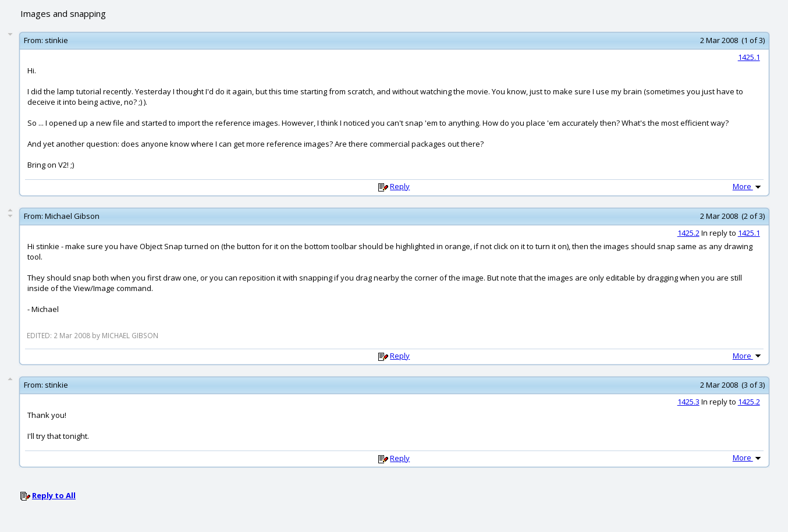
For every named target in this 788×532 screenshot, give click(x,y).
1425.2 (688, 233)
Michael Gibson (72, 216)
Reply (400, 186)
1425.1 (749, 57)
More (748, 186)
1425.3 (688, 402)
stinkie (56, 40)
